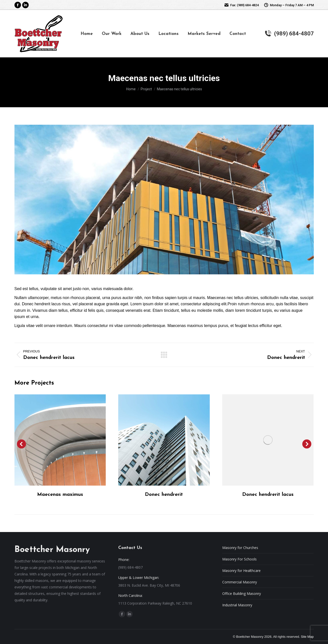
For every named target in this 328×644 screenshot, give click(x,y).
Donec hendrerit (164, 495)
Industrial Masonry (237, 605)
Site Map (307, 637)
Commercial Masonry (240, 582)
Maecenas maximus (60, 495)
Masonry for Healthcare (241, 571)
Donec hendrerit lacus (268, 495)
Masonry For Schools (239, 559)
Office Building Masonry (242, 593)
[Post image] (60, 440)
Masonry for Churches (240, 548)
